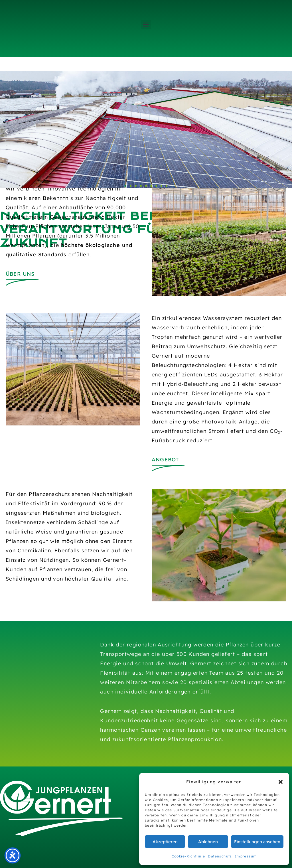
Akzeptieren (165, 842)
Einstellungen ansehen (257, 842)
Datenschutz (220, 856)
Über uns (20, 274)
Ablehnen (208, 842)
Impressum (246, 856)
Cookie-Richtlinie (188, 856)
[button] (281, 782)
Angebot (165, 460)
